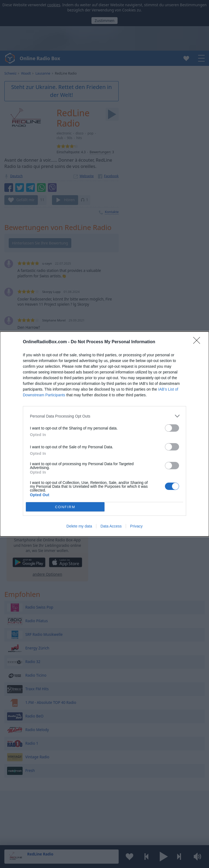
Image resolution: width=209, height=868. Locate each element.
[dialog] (104, 434)
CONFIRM (65, 507)
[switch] (172, 428)
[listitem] (104, 416)
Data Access (111, 526)
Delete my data (79, 526)
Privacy (136, 526)
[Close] (198, 342)
